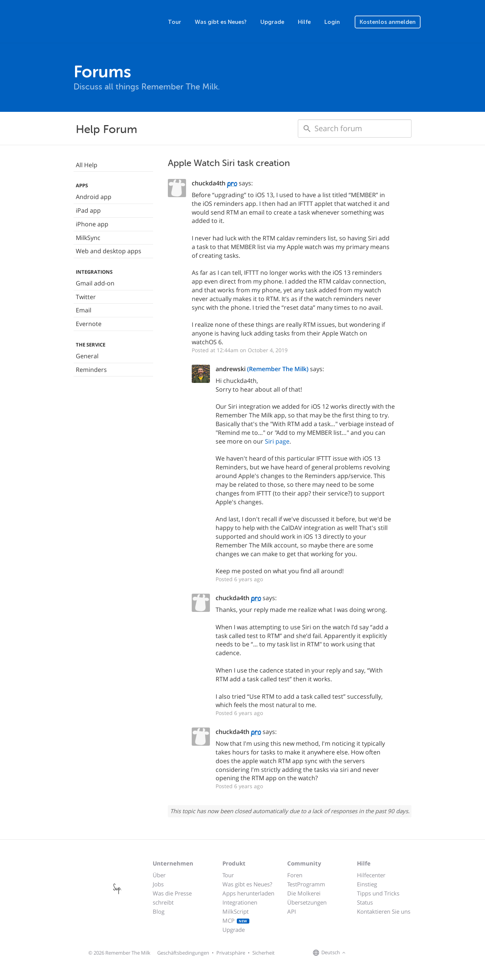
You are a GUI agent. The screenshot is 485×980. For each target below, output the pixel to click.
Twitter (86, 297)
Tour (174, 22)
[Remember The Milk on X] (369, 953)
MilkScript (235, 911)
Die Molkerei (304, 893)
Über (159, 875)
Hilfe (304, 22)
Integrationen (240, 902)
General (87, 356)
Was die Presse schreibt (172, 898)
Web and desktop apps (109, 251)
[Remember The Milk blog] (379, 953)
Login (332, 22)
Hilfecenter (371, 875)
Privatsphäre (231, 953)
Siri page (277, 441)
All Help (87, 165)
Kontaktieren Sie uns (384, 911)
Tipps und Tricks (378, 893)
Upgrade (272, 22)
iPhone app (92, 224)
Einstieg (367, 884)
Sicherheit (264, 953)
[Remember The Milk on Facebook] (358, 953)
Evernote (89, 324)
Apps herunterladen (248, 893)
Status (365, 902)
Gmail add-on (95, 283)
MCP (236, 920)
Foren (295, 875)
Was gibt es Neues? (221, 22)
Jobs (158, 884)
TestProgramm (306, 884)
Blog (159, 911)
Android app (94, 197)
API (292, 911)
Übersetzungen (307, 902)
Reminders (91, 370)
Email (84, 310)
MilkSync (88, 238)
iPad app (88, 210)
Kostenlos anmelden (388, 22)
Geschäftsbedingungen (183, 953)
